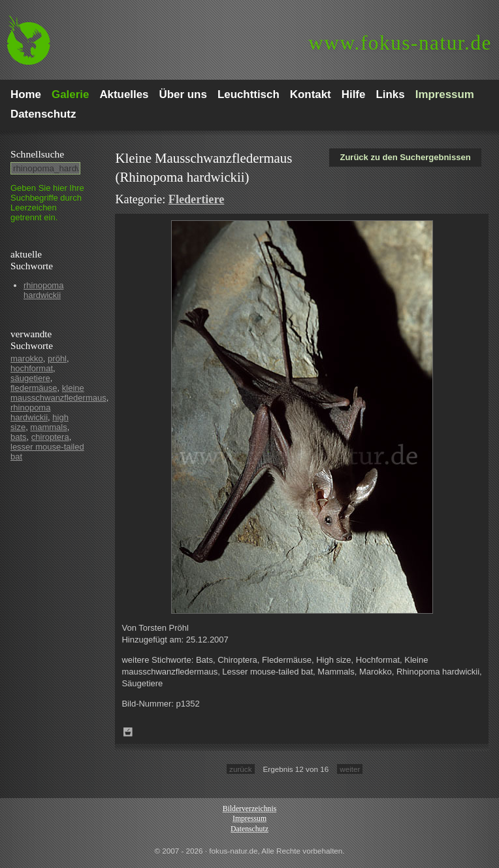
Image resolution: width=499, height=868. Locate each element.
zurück (240, 769)
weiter (350, 769)
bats (19, 437)
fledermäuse (34, 388)
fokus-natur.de (400, 43)
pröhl (57, 359)
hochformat (32, 368)
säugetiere (30, 378)
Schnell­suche (37, 154)
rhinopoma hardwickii (43, 290)
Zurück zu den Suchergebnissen (405, 157)
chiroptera (50, 437)
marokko (27, 359)
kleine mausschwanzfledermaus (58, 393)
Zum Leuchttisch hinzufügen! (128, 732)
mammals (48, 427)
